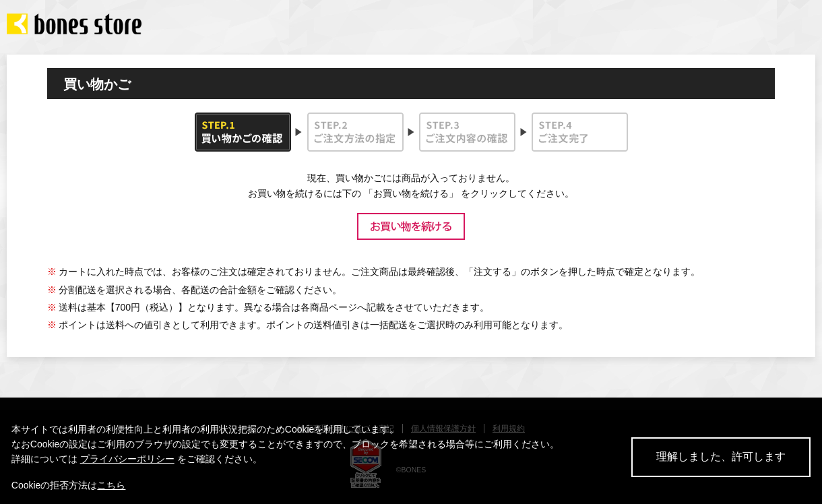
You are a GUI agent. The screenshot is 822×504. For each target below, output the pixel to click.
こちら (111, 485)
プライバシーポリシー (127, 459)
